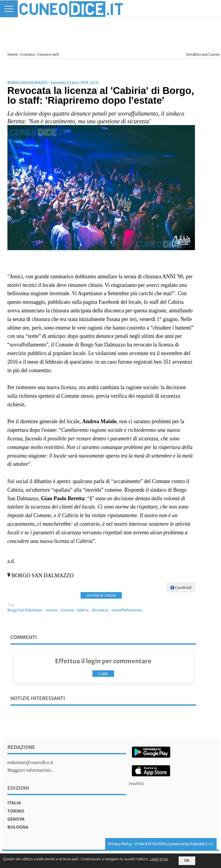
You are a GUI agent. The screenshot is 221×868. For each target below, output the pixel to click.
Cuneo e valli (48, 54)
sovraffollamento (127, 610)
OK (187, 861)
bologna (18, 827)
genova (16, 819)
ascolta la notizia (101, 595)
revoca (51, 610)
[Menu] (9, 9)
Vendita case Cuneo (203, 54)
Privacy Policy (120, 844)
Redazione (21, 747)
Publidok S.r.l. (202, 844)
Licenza (67, 610)
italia (14, 803)
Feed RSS (136, 784)
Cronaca (28, 54)
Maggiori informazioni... (31, 770)
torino (16, 811)
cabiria (83, 610)
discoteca (100, 610)
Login (103, 673)
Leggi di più (159, 859)
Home (13, 54)
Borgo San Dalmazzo (25, 610)
